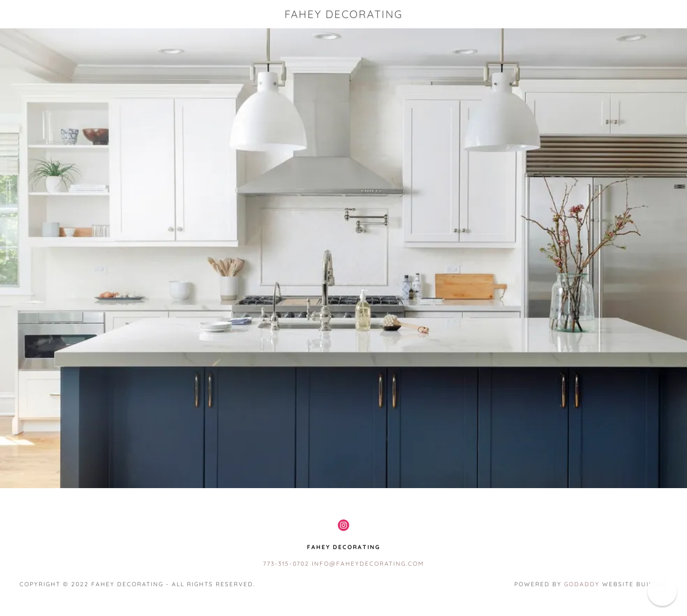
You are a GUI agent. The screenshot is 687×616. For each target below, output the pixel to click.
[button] (662, 591)
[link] (344, 15)
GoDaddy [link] (582, 584)
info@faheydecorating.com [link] (368, 564)
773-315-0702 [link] (286, 564)
